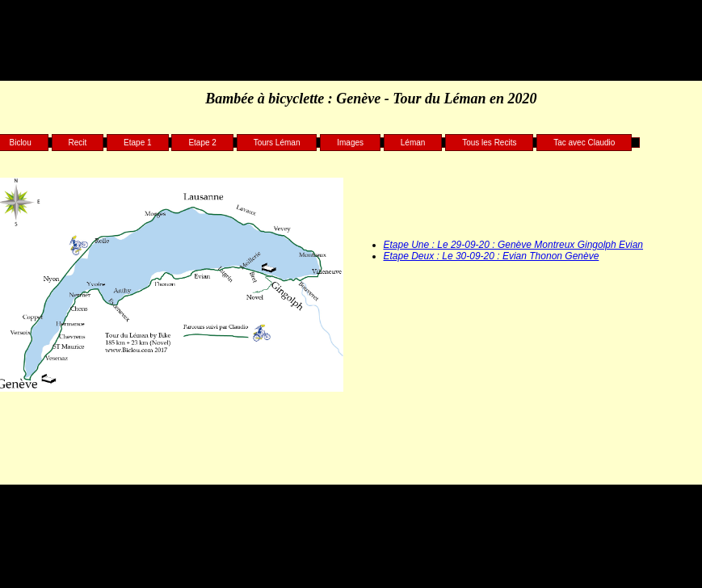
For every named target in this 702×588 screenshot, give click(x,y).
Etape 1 (137, 143)
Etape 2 (202, 143)
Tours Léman (277, 143)
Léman (413, 143)
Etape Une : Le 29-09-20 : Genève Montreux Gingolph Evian (514, 245)
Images (350, 143)
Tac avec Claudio (584, 143)
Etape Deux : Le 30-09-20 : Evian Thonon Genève (492, 256)
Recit (78, 143)
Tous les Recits (489, 143)
